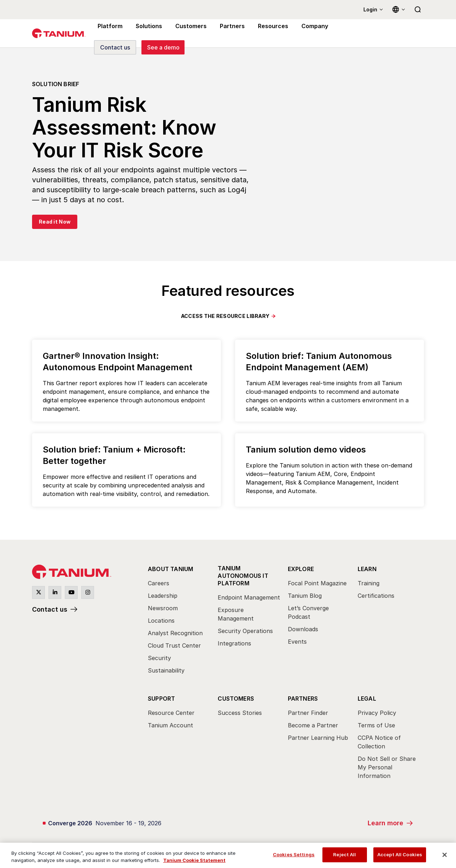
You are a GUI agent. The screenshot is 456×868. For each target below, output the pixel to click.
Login (370, 9)
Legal (367, 699)
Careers (159, 583)
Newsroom (163, 608)
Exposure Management (236, 614)
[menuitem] (179, 622)
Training (369, 583)
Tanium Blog (305, 596)
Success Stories (240, 713)
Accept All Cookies (400, 854)
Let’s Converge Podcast (308, 612)
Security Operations (245, 631)
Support (161, 699)
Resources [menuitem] (266, 33)
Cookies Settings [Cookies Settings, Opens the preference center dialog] (294, 854)
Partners (303, 699)
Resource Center (171, 713)
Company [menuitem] (307, 33)
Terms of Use (376, 725)
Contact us (50, 609)
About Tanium (170, 569)
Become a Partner (313, 725)
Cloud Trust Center (174, 645)
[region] (228, 855)
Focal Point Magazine (317, 583)
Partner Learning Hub (318, 738)
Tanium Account (170, 725)
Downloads (303, 629)
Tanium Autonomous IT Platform (243, 576)
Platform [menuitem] (109, 33)
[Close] (445, 855)
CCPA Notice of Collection (379, 742)
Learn (367, 569)
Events (297, 642)
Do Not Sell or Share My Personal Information (387, 767)
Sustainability (166, 670)
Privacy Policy (377, 713)
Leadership (163, 596)
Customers (236, 699)
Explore (301, 569)
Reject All (344, 854)
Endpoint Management (249, 597)
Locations (161, 621)
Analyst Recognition (175, 633)
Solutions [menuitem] (147, 33)
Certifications (376, 596)
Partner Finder (308, 713)
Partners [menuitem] (227, 33)
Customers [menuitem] (188, 33)
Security (159, 658)
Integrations (234, 643)
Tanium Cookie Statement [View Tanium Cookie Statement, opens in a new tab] (194, 860)
